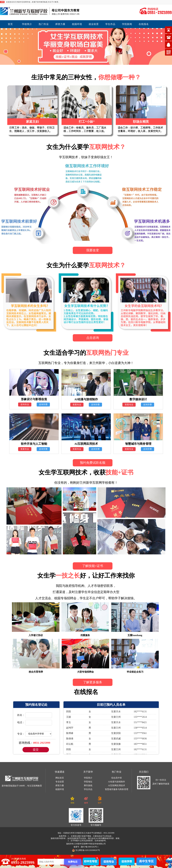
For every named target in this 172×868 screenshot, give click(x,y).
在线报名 (144, 24)
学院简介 (88, 778)
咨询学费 (43, 404)
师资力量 (60, 24)
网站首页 (60, 778)
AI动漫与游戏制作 (116, 782)
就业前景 (94, 24)
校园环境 (77, 24)
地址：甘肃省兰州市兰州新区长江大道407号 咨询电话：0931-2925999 (86, 833)
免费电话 (73, 862)
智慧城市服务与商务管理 (117, 789)
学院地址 (88, 782)
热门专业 (44, 24)
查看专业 (77, 405)
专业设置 (60, 782)
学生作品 (110, 24)
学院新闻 (127, 24)
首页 (10, 24)
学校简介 (27, 24)
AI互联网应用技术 (116, 785)
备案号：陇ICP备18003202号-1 (86, 847)
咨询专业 (25, 404)
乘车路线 (88, 785)
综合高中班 (117, 778)
